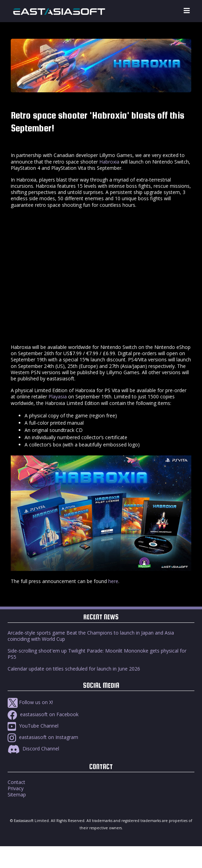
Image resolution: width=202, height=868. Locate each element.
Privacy (16, 788)
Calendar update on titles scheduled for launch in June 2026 (74, 669)
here (113, 581)
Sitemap (17, 795)
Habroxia (109, 162)
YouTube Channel (33, 726)
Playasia (58, 396)
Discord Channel (33, 749)
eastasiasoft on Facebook (43, 714)
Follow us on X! (30, 702)
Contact (16, 782)
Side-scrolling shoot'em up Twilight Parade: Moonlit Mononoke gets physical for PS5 (97, 654)
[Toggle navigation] (187, 11)
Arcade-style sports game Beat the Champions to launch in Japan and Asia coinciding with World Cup (91, 636)
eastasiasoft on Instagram (43, 737)
